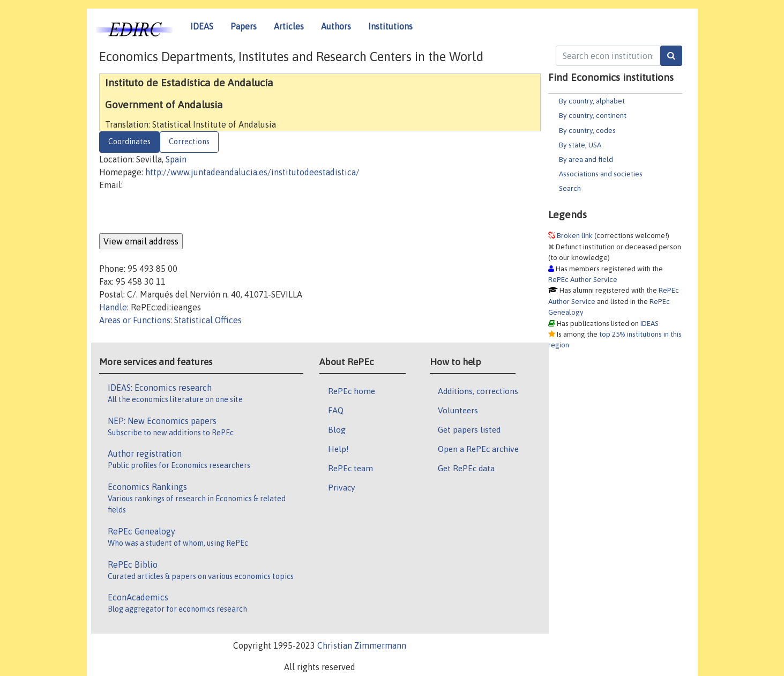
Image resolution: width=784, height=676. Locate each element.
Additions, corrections (478, 391)
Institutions (390, 26)
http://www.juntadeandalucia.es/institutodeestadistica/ (252, 172)
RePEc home (352, 391)
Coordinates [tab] (129, 142)
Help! (338, 449)
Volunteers (458, 410)
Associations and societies (601, 174)
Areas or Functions (135, 320)
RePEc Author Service (583, 279)
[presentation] (181, 212)
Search (570, 188)
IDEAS (202, 26)
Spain (176, 159)
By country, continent (593, 115)
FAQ (336, 410)
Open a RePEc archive (478, 449)
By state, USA (580, 145)
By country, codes (587, 130)
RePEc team (350, 468)
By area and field (586, 159)
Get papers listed (469, 429)
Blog (337, 429)
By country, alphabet (592, 101)
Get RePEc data (466, 468)
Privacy (341, 487)
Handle (113, 307)
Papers (244, 26)
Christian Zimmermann (362, 645)
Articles (289, 26)
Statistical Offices (208, 320)
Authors (336, 26)
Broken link (575, 235)
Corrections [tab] (189, 142)
